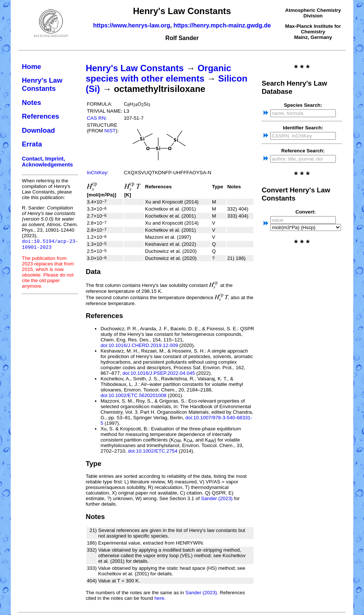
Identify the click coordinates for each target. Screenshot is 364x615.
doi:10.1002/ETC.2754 (153, 451)
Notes (32, 102)
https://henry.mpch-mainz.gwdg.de (222, 25)
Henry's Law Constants (42, 84)
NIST (110, 131)
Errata (32, 144)
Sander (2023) (217, 498)
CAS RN (96, 118)
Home (32, 67)
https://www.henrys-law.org (132, 25)
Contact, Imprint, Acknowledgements (47, 162)
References (41, 116)
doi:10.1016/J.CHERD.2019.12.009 (139, 345)
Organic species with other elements (158, 73)
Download (38, 130)
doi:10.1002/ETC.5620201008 (133, 395)
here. (160, 598)
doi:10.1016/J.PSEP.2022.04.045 (158, 373)
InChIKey (97, 173)
